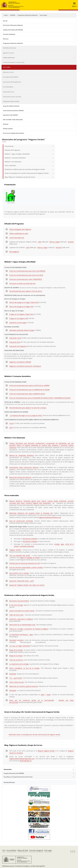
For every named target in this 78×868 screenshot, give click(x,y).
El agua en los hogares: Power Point (21, 314)
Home (6, 15)
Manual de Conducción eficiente (20, 477)
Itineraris (6, 124)
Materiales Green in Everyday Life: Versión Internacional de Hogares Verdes (35, 735)
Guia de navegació (36, 850)
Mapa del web (23, 850)
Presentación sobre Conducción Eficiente (24, 467)
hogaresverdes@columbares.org (50, 517)
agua (62, 544)
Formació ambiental (9, 34)
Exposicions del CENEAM (10, 115)
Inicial (11, 423)
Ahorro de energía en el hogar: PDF (21, 307)
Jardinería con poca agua (18, 323)
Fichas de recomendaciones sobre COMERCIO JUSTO (27, 394)
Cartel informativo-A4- (17, 238)
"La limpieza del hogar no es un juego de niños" (26, 415)
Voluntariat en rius (9, 92)
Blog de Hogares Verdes (46, 751)
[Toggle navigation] (74, 5)
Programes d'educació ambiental (27, 15)
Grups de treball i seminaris (11, 106)
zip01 (43, 695)
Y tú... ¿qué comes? (16, 678)
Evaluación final (15, 342)
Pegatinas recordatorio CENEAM (20, 362)
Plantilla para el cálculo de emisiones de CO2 (25, 563)
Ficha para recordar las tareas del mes (22, 283)
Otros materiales (10, 166)
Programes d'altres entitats (11, 101)
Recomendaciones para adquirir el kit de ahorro (26, 291)
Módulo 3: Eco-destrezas (13, 162)
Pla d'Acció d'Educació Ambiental (13, 25)
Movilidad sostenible (16, 640)
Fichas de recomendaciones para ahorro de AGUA (26, 275)
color (40, 242)
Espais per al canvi (8, 72)
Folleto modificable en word (19, 233)
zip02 (49, 695)
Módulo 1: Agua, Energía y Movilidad (17, 154)
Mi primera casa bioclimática (19, 601)
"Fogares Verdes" (15, 550)
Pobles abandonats (9, 58)
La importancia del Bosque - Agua (21, 635)
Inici (4, 850)
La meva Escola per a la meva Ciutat (14, 62)
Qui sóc (5, 21)
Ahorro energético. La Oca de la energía (24, 668)
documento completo (30, 539)
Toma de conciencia (16, 660)
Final (11, 428)
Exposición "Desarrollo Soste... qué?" (22, 581)
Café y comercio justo (17, 682)
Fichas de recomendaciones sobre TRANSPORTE (26, 279)
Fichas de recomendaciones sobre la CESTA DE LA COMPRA (29, 385)
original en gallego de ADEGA (30, 558)
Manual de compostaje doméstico (22, 455)
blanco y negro (55, 242)
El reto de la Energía (16, 605)
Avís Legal (48, 850)
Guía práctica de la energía (19, 573)
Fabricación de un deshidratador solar (22, 625)
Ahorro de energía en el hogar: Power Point (24, 302)
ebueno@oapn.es (26, 761)
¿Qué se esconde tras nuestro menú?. (22, 611)
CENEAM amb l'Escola (9, 48)
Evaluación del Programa (18, 346)
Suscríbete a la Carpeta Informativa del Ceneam (18, 777)
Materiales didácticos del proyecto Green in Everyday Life (31, 513)
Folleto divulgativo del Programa (20, 229)
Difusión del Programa (12, 150)
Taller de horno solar (16, 615)
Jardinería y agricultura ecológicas (21, 619)
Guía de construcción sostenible (21, 521)
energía (57, 544)
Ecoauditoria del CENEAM (11, 77)
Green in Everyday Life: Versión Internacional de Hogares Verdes (27, 173)
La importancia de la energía (19, 664)
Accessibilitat (11, 850)
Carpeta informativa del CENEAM (13, 30)
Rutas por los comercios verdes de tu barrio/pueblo (32, 700)
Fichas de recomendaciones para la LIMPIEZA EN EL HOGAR (30, 390)
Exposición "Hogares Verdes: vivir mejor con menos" (27, 585)
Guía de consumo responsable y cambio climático (26, 567)
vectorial (71, 242)
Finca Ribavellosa (8, 87)
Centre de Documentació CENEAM (13, 111)
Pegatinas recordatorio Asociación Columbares (25, 366)
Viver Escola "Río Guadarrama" (12, 82)
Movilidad (13, 674)
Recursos (6, 39)
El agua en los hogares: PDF (19, 318)
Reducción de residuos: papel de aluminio (24, 686)
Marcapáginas (14, 252)
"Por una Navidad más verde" (20, 555)
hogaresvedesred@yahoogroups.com (22, 759)
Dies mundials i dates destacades (13, 120)
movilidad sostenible (27, 546)
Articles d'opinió (8, 129)
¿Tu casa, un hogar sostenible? (20, 646)
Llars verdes (43, 15)
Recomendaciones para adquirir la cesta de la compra (28, 408)
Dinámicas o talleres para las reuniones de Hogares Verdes (25, 169)
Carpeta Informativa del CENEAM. (14, 773)
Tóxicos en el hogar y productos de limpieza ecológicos (29, 629)
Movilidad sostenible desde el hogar (22, 330)
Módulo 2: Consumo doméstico (15, 158)
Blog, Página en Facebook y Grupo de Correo (20, 177)
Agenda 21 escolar (8, 53)
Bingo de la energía (16, 650)
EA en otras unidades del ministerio (14, 133)
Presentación (9, 146)
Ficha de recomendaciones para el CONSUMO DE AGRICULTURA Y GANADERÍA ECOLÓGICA (40, 398)
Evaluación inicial (15, 338)
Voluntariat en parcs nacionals (12, 97)
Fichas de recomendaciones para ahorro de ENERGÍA (27, 271)
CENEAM (13, 15)
